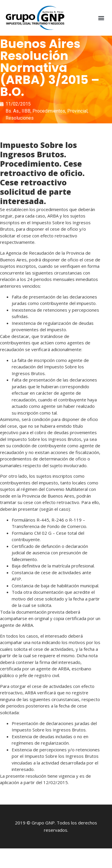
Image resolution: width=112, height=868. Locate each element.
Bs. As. (13, 111)
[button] (101, 18)
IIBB (26, 111)
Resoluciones (20, 118)
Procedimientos (49, 111)
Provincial (77, 111)
